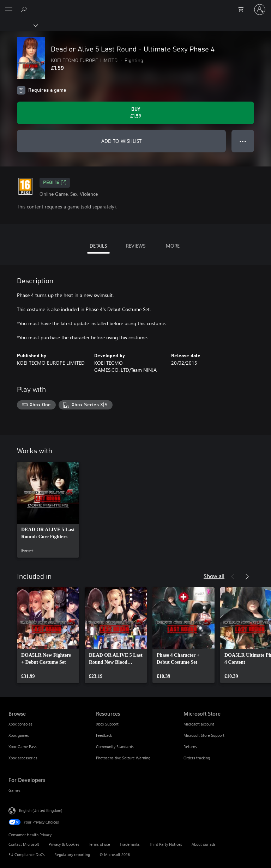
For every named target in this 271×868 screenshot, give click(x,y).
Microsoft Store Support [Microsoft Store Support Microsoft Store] (204, 735)
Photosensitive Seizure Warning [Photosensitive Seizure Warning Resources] (123, 758)
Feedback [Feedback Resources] (104, 735)
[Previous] (233, 577)
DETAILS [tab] (98, 246)
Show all (214, 576)
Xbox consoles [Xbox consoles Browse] (20, 724)
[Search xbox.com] (25, 9)
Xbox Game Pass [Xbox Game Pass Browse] (23, 746)
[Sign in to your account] (260, 10)
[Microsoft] (135, 5)
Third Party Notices (166, 844)
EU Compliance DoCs (27, 854)
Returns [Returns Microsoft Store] (190, 746)
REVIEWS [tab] (136, 246)
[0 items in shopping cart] (243, 10)
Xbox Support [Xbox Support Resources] (107, 724)
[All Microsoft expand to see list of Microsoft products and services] (9, 10)
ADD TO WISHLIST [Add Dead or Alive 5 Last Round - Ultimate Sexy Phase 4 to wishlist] (121, 141)
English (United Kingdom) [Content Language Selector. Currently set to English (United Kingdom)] (41, 810)
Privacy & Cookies (64, 844)
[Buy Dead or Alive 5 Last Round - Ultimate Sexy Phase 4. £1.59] (135, 113)
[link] (48, 510)
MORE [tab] (173, 246)
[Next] (247, 577)
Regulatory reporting (72, 854)
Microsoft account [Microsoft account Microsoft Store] (199, 724)
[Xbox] (19, 25)
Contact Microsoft (24, 844)
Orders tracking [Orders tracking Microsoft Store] (197, 758)
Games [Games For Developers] (14, 790)
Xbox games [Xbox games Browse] (19, 735)
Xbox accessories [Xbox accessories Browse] (23, 758)
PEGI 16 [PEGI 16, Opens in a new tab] (55, 183)
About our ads (204, 844)
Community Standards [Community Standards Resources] (115, 746)
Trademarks (130, 844)
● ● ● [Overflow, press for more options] (243, 141)
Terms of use (100, 844)
